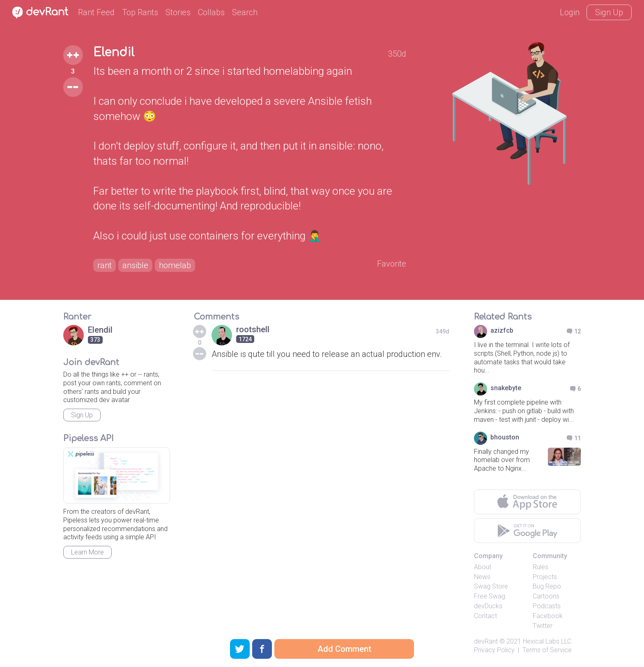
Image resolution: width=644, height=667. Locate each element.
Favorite (392, 264)
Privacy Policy (494, 650)
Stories (178, 12)
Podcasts (547, 606)
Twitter (543, 626)
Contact (485, 616)
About (483, 567)
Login (570, 12)
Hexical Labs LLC (547, 641)
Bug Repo (547, 586)
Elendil (114, 53)
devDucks (488, 606)
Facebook (548, 616)
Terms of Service (547, 650)
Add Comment (344, 649)
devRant (486, 641)
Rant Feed (96, 12)
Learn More (87, 552)
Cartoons (546, 596)
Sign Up (609, 12)
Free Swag (490, 596)
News (482, 577)
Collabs (211, 12)
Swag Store (491, 586)
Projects (545, 577)
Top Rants (140, 12)
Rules (540, 567)
